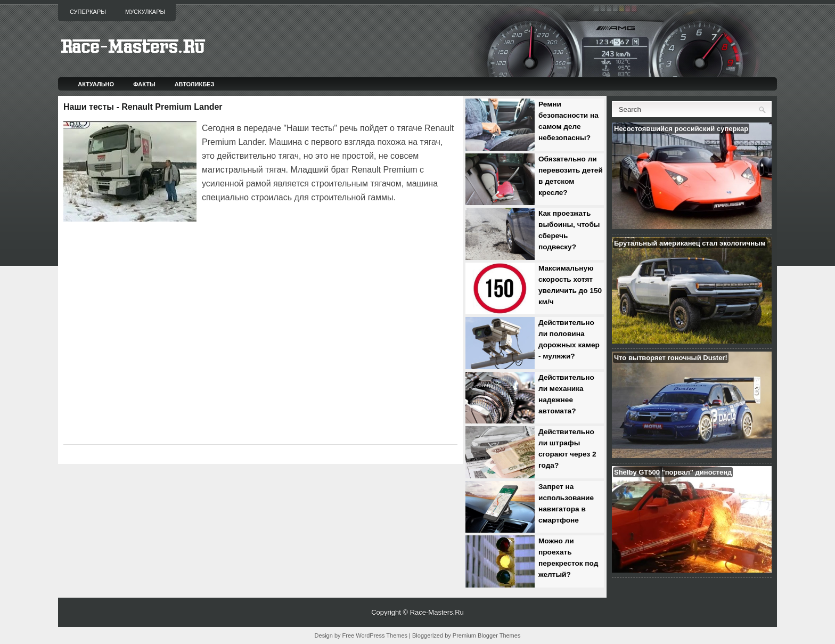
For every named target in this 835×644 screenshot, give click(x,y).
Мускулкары (145, 12)
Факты (144, 84)
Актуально (96, 84)
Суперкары (88, 12)
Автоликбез (195, 84)
